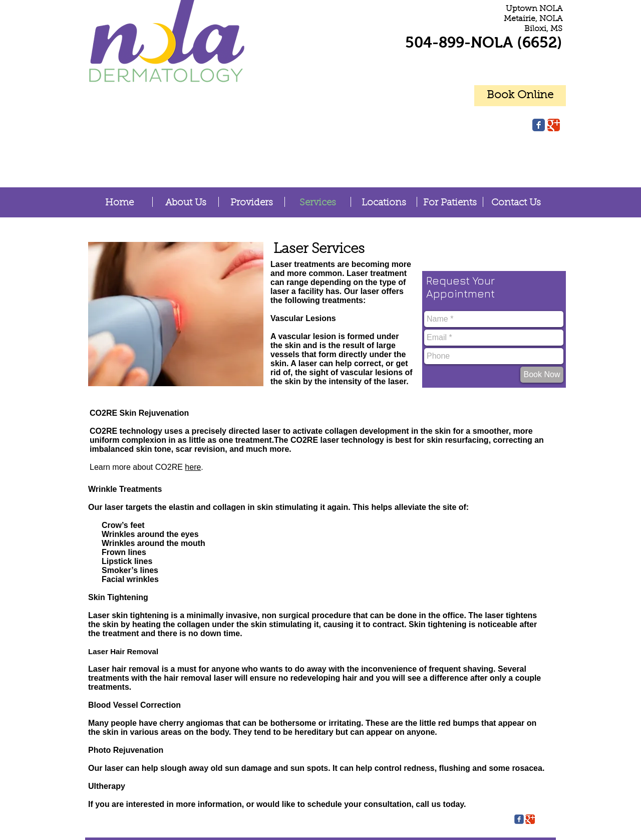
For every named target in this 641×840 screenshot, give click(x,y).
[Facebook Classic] (539, 125)
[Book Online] (520, 96)
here (193, 467)
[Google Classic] (554, 125)
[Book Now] (542, 375)
